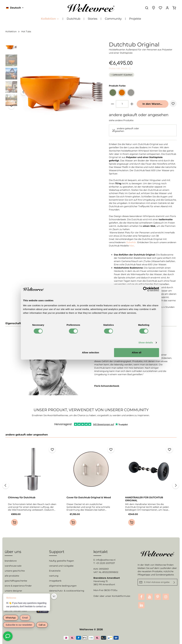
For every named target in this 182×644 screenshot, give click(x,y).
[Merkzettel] (160, 8)
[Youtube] (150, 597)
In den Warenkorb (154, 104)
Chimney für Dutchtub (22, 497)
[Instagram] (166, 597)
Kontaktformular (121, 596)
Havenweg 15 (101, 581)
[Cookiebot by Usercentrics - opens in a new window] (145, 289)
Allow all (137, 352)
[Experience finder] (154, 8)
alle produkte (12, 576)
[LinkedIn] (141, 605)
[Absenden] (174, 582)
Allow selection (91, 352)
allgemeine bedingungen (63, 586)
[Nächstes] (99, 92)
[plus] (132, 104)
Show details (146, 342)
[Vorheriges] (24, 92)
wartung (54, 576)
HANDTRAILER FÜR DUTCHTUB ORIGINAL (144, 499)
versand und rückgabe (61, 566)
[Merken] (173, 104)
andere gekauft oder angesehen (126, 130)
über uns (13, 552)
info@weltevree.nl (106, 560)
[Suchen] (147, 8)
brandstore (11, 561)
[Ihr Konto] (167, 8)
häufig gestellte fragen (61, 561)
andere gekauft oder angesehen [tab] (27, 435)
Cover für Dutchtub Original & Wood (89, 497)
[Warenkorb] (174, 8)
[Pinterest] (158, 597)
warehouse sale (13, 566)
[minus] (112, 104)
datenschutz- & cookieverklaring (67, 591)
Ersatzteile (55, 571)
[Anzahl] (122, 104)
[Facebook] (141, 597)
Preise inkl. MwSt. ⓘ (120, 68)
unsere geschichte (15, 571)
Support (57, 552)
